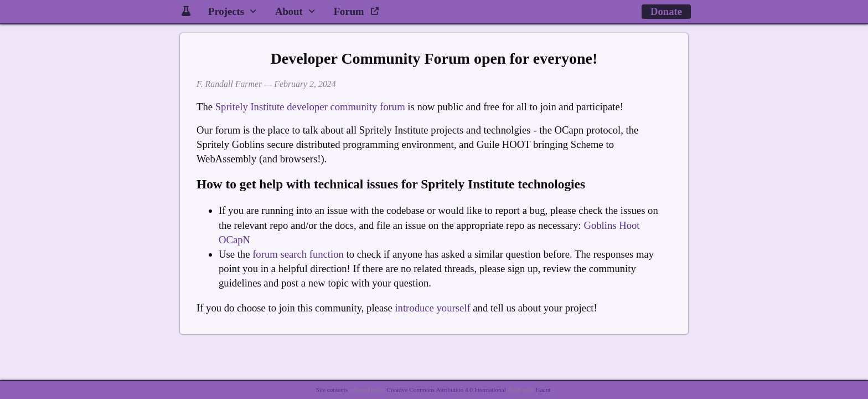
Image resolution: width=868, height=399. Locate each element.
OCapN (234, 240)
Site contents (332, 390)
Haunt (543, 390)
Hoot (629, 225)
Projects (226, 11)
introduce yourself (432, 308)
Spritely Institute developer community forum (310, 107)
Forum (356, 11)
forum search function (298, 254)
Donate (666, 11)
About (289, 11)
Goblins (600, 225)
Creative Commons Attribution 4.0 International (446, 390)
